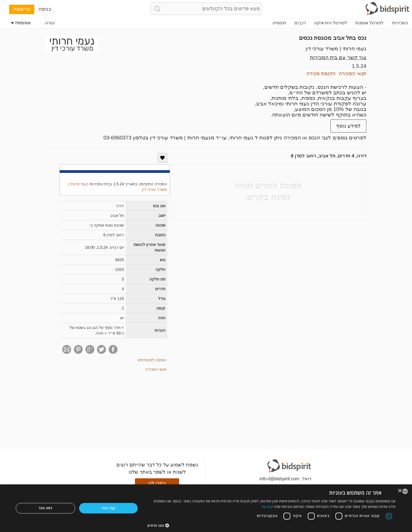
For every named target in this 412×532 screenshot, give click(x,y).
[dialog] (206, 508)
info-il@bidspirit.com (279, 479)
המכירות (400, 23)
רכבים (300, 23)
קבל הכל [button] (109, 508)
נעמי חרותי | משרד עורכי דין (336, 49)
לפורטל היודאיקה (330, 23)
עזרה (50, 23)
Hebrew (21, 23)
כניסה (45, 9)
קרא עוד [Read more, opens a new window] (267, 507)
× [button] (400, 491)
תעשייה (279, 23)
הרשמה (22, 9)
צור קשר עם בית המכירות (338, 57)
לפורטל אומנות (369, 23)
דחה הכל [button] (45, 508)
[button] (271, 525)
